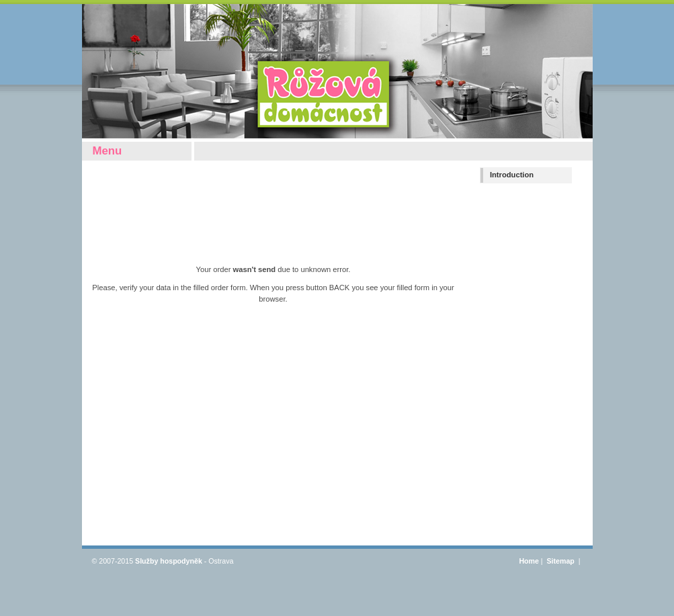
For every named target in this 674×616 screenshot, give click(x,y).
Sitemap (562, 561)
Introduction (512, 175)
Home (529, 561)
